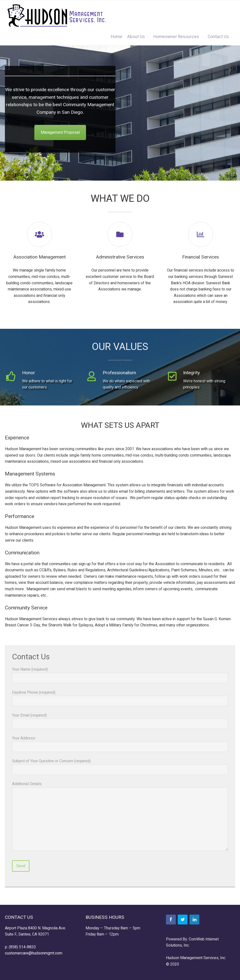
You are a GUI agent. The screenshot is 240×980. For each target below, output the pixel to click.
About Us (136, 37)
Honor (29, 373)
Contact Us (218, 37)
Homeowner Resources (176, 37)
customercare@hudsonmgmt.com (34, 953)
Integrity (191, 373)
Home (117, 37)
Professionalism (119, 373)
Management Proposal (60, 132)
